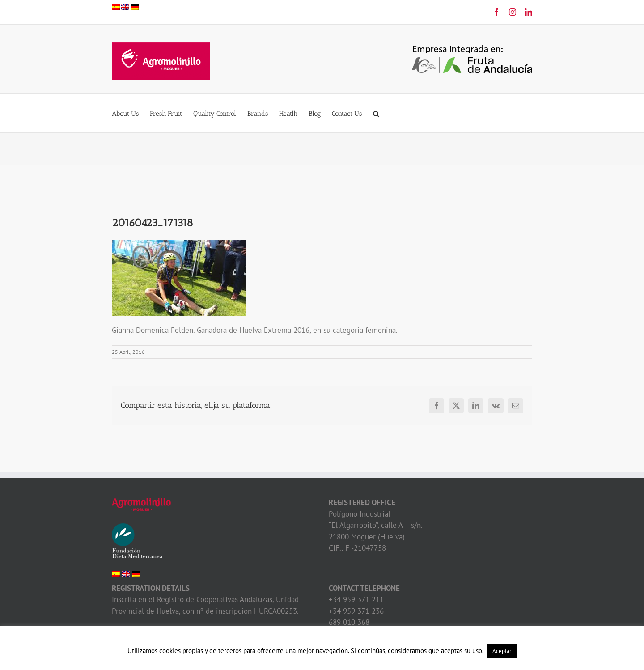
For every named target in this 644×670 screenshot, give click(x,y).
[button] (376, 113)
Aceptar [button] (502, 651)
